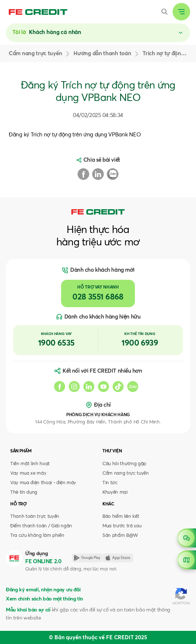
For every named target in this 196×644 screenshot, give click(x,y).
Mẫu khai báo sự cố (28, 610)
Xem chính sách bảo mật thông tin (44, 599)
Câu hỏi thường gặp (124, 464)
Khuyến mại (115, 492)
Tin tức (110, 483)
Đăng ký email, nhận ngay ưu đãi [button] (43, 590)
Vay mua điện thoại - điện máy (43, 483)
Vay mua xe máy (28, 473)
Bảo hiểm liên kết (121, 517)
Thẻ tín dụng (24, 492)
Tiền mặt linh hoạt (30, 464)
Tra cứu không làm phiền (37, 536)
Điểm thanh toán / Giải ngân (41, 526)
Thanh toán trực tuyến (35, 517)
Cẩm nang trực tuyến (126, 473)
